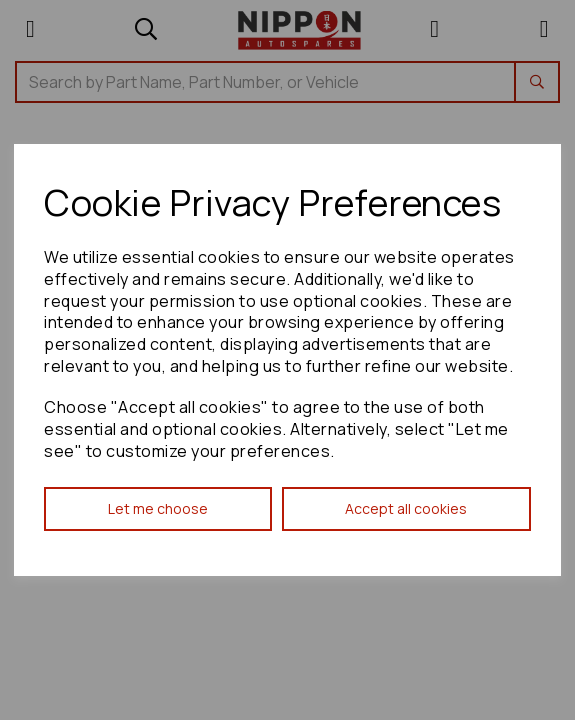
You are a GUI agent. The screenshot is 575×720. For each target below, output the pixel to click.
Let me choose (158, 508)
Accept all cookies (406, 508)
